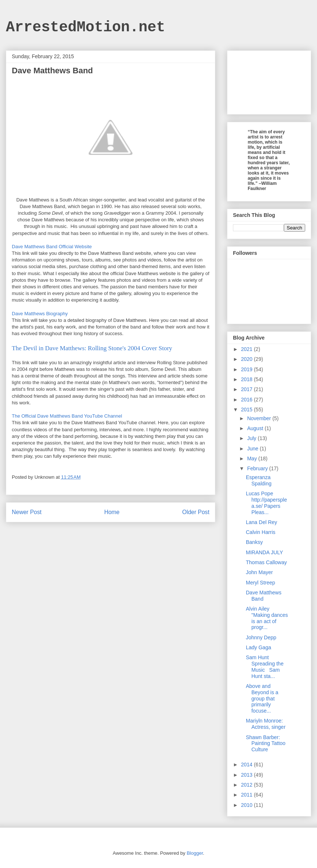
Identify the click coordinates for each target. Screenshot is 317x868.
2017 (248, 389)
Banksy (254, 542)
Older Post (196, 512)
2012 (248, 785)
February (258, 468)
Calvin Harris (261, 532)
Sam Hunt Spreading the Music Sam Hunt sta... (265, 667)
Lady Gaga (259, 647)
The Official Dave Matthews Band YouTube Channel (67, 416)
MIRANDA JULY (264, 552)
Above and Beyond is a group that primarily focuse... (262, 698)
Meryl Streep (260, 583)
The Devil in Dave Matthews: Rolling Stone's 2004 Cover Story (92, 348)
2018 (248, 379)
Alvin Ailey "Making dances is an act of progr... (267, 618)
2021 (248, 349)
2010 (248, 805)
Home (112, 512)
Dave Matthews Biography (40, 314)
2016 (248, 400)
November (259, 418)
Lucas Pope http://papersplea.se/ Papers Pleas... (267, 503)
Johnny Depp (261, 637)
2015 (248, 410)
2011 (248, 795)
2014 (248, 765)
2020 (248, 359)
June (253, 449)
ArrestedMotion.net (86, 27)
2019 (248, 369)
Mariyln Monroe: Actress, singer (266, 724)
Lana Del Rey (262, 522)
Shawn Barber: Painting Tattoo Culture (266, 744)
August (256, 428)
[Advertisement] (269, 81)
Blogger (195, 853)
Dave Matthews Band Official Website (52, 247)
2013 (248, 775)
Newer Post (27, 512)
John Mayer (259, 572)
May (252, 458)
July (252, 438)
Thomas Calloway (266, 562)
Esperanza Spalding (259, 480)
